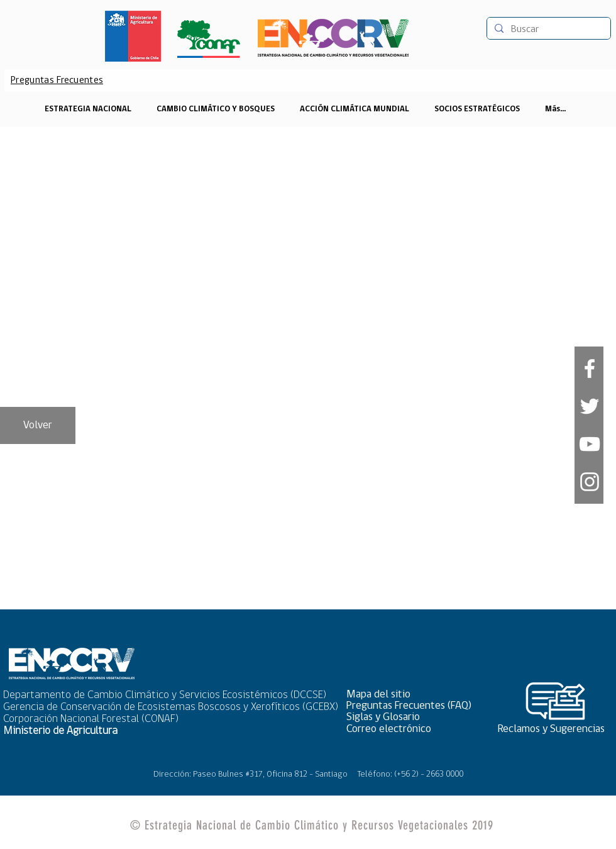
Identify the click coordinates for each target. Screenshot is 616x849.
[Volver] (38, 425)
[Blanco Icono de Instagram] (590, 482)
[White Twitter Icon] (590, 406)
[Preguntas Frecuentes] (57, 80)
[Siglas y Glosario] (413, 717)
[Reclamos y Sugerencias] (556, 729)
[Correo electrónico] (413, 729)
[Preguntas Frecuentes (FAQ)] (413, 706)
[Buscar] (547, 30)
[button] (413, 695)
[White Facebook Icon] (590, 369)
